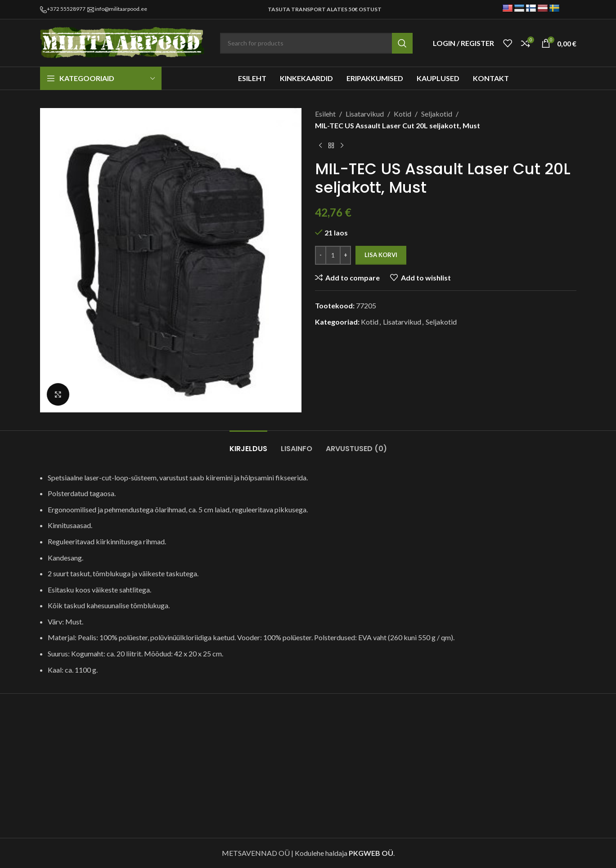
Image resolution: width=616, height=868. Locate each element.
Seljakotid (437, 114)
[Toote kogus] (333, 255)
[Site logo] (123, 42)
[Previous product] (320, 145)
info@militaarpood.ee (121, 9)
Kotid (402, 114)
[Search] (316, 43)
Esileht (325, 114)
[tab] (248, 444)
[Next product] (342, 145)
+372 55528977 (66, 9)
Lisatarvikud (365, 114)
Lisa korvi (381, 255)
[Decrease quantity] (321, 255)
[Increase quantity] (345, 255)
